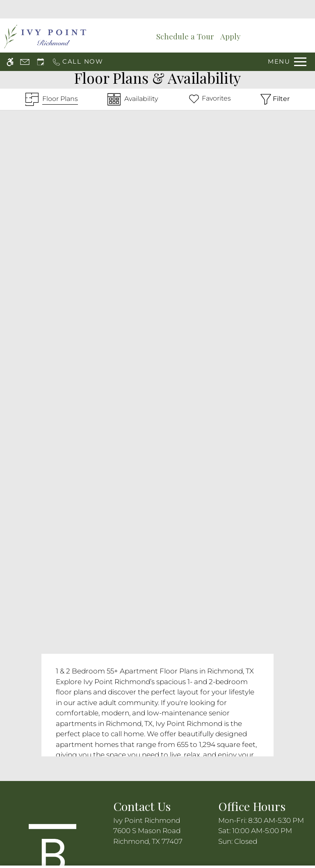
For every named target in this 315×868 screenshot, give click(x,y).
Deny (275, 840)
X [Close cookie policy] (305, 824)
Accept (234, 840)
